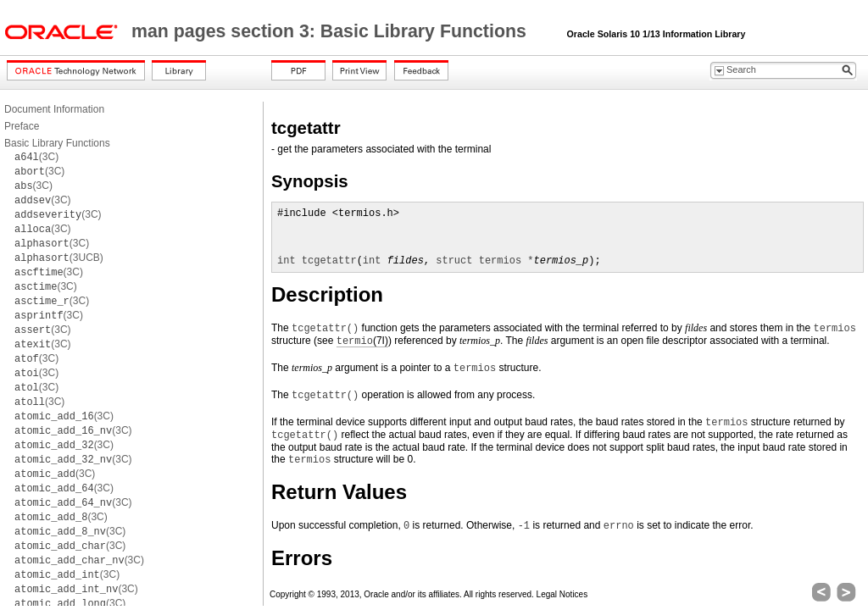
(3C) (36, 157)
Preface (22, 126)
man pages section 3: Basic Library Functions (331, 31)
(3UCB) (59, 258)
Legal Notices (562, 594)
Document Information (54, 109)
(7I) (362, 341)
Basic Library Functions (57, 143)
